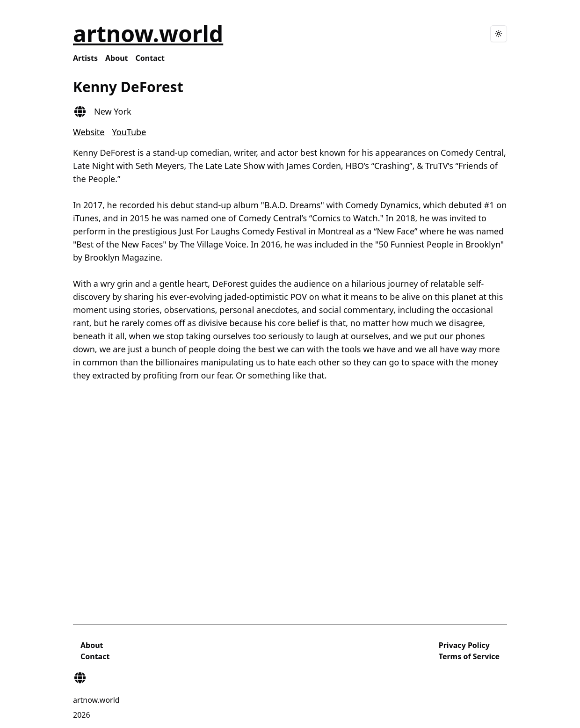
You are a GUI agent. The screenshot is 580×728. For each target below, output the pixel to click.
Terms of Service (469, 656)
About (117, 58)
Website (89, 132)
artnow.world (148, 33)
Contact (150, 58)
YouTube (129, 132)
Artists (85, 58)
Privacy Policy (464, 645)
